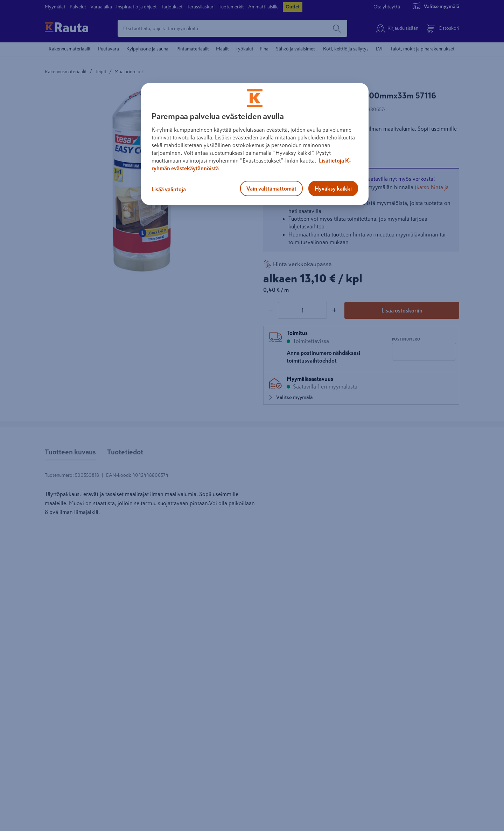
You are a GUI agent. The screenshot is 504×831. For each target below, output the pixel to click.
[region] (255, 144)
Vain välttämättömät (271, 188)
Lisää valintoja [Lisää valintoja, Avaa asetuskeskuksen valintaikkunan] (169, 189)
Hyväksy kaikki (333, 188)
